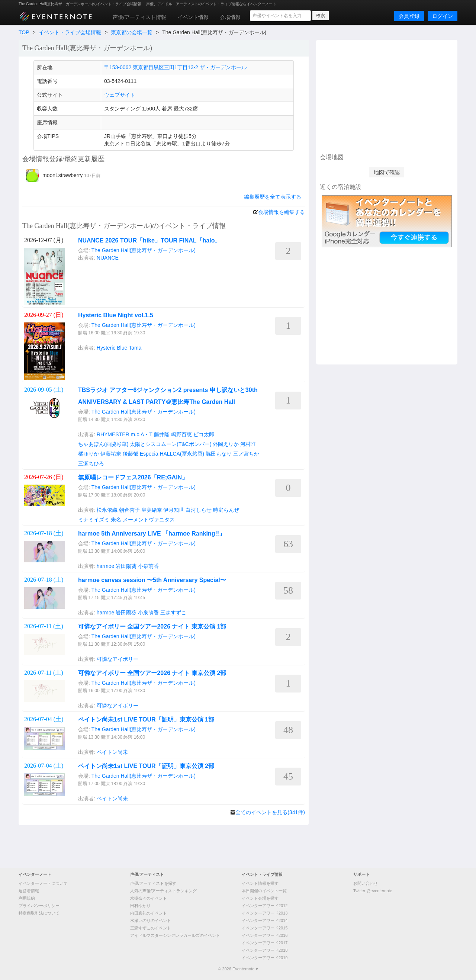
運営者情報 (29, 891)
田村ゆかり (140, 906)
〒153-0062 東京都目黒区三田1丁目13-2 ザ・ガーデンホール (175, 67)
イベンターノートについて (43, 883)
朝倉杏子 (129, 510)
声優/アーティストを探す (153, 883)
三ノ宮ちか (246, 454)
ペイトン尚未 (112, 752)
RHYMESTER (113, 434)
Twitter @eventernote (373, 891)
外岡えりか (226, 444)
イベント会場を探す (260, 898)
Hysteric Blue (112, 348)
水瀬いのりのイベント (151, 920)
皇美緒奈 (152, 510)
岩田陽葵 (126, 566)
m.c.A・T (142, 434)
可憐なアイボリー (118, 659)
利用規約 (27, 898)
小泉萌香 (148, 566)
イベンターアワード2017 (265, 943)
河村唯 (248, 444)
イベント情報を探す (260, 883)
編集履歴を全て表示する (273, 197)
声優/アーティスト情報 (139, 17)
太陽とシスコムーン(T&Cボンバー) (171, 444)
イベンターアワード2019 (265, 958)
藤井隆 (162, 434)
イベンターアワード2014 (265, 920)
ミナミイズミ (94, 520)
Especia (149, 454)
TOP (24, 32)
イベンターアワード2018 (265, 950)
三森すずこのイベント (151, 928)
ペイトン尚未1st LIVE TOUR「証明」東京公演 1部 (146, 719)
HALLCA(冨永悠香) (182, 454)
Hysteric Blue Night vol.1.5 (116, 315)
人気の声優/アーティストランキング (163, 891)
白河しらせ (199, 510)
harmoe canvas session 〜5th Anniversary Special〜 (152, 580)
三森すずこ (173, 613)
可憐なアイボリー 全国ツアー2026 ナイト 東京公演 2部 (152, 673)
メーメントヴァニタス (149, 520)
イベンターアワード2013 (265, 913)
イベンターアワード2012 (265, 906)
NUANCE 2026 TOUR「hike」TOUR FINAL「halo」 (149, 240)
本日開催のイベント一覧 (264, 891)
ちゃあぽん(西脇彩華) (103, 444)
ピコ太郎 (204, 434)
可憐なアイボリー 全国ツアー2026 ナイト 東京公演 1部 (152, 626)
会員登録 (409, 16)
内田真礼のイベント (149, 913)
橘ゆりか (89, 454)
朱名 (116, 520)
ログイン (443, 16)
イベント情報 (193, 17)
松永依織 (107, 510)
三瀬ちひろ (91, 463)
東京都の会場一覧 (132, 32)
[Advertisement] (387, 96)
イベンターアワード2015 (265, 928)
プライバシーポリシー (39, 906)
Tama (135, 348)
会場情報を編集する (282, 212)
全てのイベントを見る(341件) (270, 812)
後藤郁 (131, 454)
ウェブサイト (120, 95)
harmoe (105, 566)
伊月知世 (174, 510)
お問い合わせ (366, 883)
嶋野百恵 (181, 434)
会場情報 (230, 17)
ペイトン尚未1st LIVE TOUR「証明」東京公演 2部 (146, 766)
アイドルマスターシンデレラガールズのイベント (175, 935)
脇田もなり (219, 454)
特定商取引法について (39, 913)
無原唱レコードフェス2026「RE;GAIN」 (133, 477)
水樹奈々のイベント (149, 898)
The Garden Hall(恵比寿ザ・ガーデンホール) (144, 250)
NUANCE (108, 258)
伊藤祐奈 (111, 454)
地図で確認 (387, 172)
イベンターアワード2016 (265, 935)
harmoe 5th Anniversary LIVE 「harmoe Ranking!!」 (152, 534)
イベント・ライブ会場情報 (70, 32)
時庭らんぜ (226, 510)
